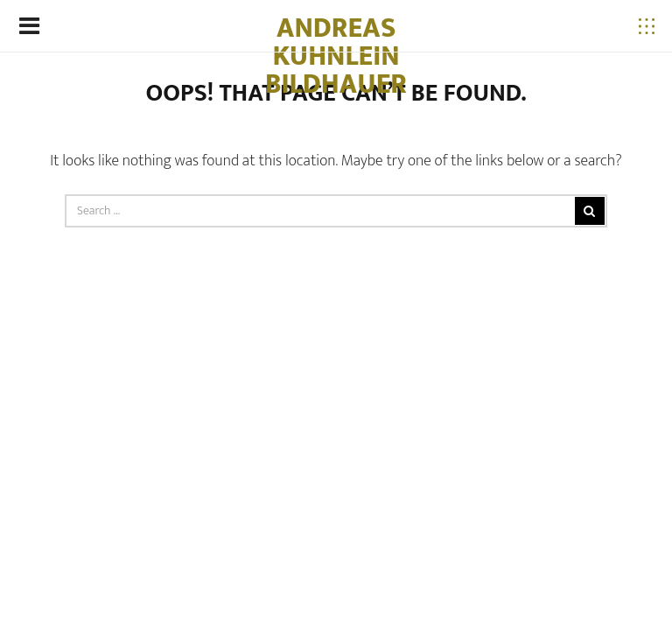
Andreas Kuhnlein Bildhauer (336, 56)
